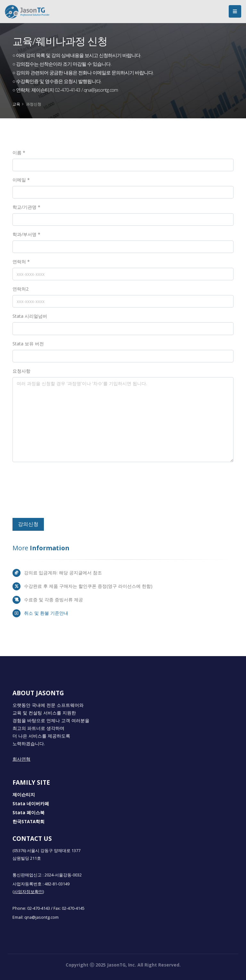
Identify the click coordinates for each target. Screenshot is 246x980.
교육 (16, 104)
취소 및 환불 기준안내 (46, 613)
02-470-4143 (39, 908)
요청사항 (21, 371)
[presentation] (60, 493)
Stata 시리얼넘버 (30, 316)
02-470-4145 (73, 908)
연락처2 (20, 289)
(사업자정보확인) (28, 892)
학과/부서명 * (26, 234)
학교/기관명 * (26, 207)
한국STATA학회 (29, 822)
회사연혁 (21, 759)
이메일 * (21, 180)
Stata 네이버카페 (31, 804)
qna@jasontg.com (41, 917)
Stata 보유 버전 (28, 344)
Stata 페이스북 (29, 813)
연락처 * (21, 262)
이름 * (19, 152)
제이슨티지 (24, 795)
